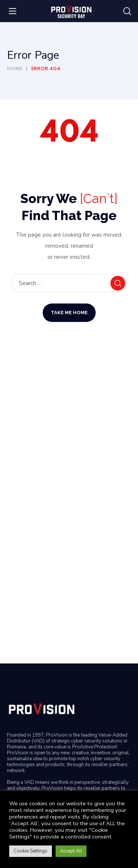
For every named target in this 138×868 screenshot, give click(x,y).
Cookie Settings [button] (31, 851)
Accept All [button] (71, 851)
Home (15, 69)
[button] (127, 11)
